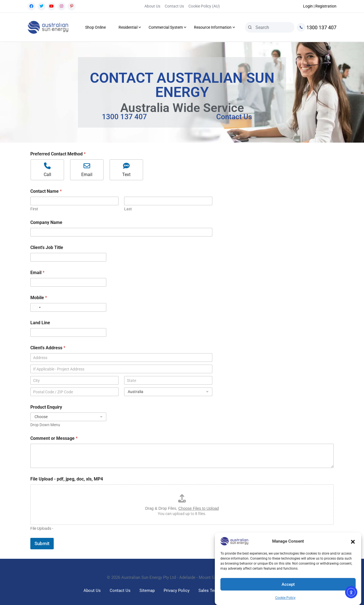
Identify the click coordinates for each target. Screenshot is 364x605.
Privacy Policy (177, 591)
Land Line (40, 323)
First (34, 209)
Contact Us (174, 6)
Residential (128, 27)
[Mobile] (68, 307)
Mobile (39, 298)
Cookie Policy (285, 598)
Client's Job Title (47, 247)
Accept (288, 584)
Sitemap (147, 591)
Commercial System (166, 27)
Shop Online (95, 27)
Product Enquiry (46, 407)
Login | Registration (320, 6)
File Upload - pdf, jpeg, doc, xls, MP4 (67, 479)
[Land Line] (68, 332)
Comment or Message (54, 438)
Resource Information (213, 27)
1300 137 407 (317, 27)
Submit (42, 543)
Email (37, 273)
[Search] (250, 27)
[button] (353, 541)
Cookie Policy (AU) (204, 6)
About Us (152, 6)
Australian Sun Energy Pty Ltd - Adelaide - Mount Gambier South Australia (189, 577)
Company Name (46, 222)
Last (128, 209)
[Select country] (36, 307)
